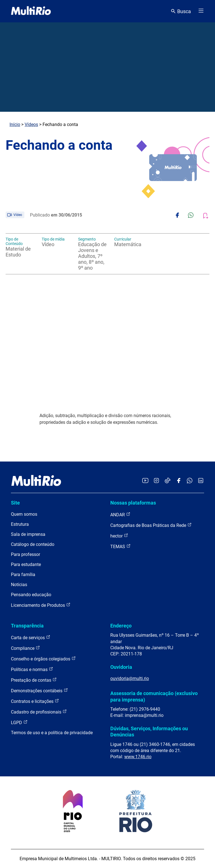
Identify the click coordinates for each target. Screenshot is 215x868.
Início (15, 124)
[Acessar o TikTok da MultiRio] (168, 481)
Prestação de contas (34, 680)
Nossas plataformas (133, 503)
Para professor (25, 554)
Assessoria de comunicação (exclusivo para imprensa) (154, 696)
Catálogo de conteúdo (33, 544)
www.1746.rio (138, 757)
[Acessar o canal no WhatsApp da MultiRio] (190, 481)
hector (119, 536)
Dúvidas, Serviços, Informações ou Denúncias (149, 732)
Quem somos (24, 514)
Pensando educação (31, 595)
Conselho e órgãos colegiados (43, 659)
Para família (23, 575)
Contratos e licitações (35, 701)
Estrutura (20, 524)
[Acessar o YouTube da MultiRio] (145, 481)
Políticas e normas (32, 669)
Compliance (25, 648)
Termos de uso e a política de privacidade (52, 733)
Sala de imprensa (28, 534)
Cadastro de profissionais (39, 712)
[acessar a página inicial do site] (31, 11)
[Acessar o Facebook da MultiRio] (179, 481)
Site (15, 503)
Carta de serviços (31, 637)
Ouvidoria (121, 667)
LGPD (19, 722)
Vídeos (31, 124)
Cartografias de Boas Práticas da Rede (151, 525)
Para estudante (26, 564)
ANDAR (120, 514)
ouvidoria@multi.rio (130, 678)
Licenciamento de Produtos (41, 605)
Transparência (27, 626)
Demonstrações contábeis (39, 690)
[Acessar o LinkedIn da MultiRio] (201, 481)
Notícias (19, 585)
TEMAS (121, 546)
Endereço (121, 626)
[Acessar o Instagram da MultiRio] (156, 481)
